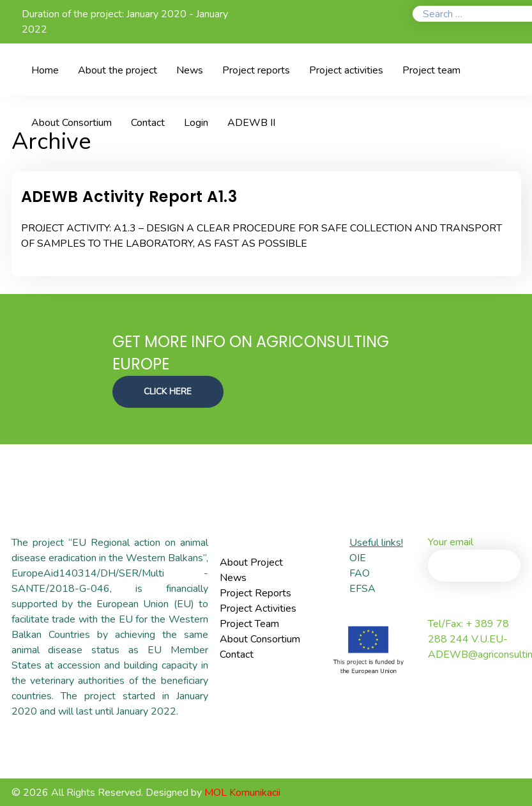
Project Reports (255, 593)
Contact (237, 655)
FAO (360, 573)
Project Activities (258, 608)
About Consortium (260, 639)
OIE (358, 558)
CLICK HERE (168, 391)
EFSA (362, 589)
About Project (251, 562)
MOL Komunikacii (242, 793)
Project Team (249, 624)
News (233, 578)
